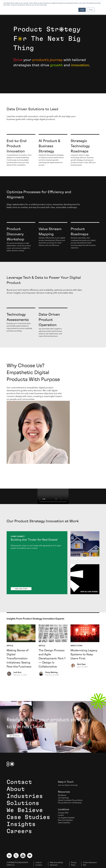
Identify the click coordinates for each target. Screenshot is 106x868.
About (16, 789)
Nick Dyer (81, 664)
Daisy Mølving (51, 672)
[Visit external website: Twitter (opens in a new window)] (16, 856)
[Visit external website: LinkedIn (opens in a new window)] (9, 856)
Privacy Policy (74, 864)
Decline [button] (91, 10)
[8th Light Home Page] (11, 764)
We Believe (25, 810)
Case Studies (28, 817)
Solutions (23, 803)
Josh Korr (17, 672)
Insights (21, 824)
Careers (19, 831)
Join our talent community (68, 785)
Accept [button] (82, 10)
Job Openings (63, 798)
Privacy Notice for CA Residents (70, 803)
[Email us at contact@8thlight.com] (30, 856)
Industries (25, 796)
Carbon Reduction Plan (90, 864)
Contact (19, 782)
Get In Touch (14, 736)
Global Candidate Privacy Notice (70, 800)
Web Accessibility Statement (56, 864)
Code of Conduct (39, 864)
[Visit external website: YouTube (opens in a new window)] (23, 856)
